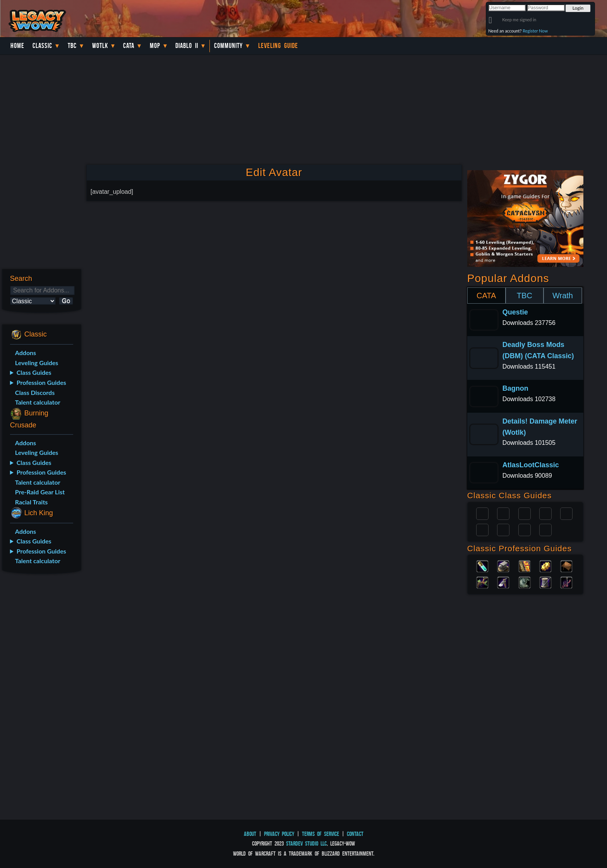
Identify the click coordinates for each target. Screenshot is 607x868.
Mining (503, 582)
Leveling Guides (37, 363)
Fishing (566, 582)
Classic (42, 46)
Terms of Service (321, 834)
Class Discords (35, 392)
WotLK (100, 46)
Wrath (563, 296)
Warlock (566, 513)
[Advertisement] (41, 702)
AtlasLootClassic (531, 465)
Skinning (525, 582)
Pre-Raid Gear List (40, 492)
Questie (515, 312)
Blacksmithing (503, 566)
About (250, 834)
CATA (486, 296)
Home (17, 46)
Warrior (545, 513)
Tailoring (545, 582)
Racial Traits (32, 502)
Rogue (482, 529)
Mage (503, 529)
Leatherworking (566, 566)
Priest (525, 513)
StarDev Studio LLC (306, 843)
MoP (155, 46)
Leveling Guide (278, 46)
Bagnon (515, 388)
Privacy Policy (279, 834)
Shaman (525, 529)
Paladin (482, 513)
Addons (26, 353)
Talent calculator (38, 402)
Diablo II (187, 46)
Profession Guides (41, 382)
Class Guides (34, 372)
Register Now (535, 31)
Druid (503, 513)
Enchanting (525, 566)
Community (228, 46)
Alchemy (482, 566)
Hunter (545, 529)
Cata (129, 46)
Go (66, 301)
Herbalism (482, 582)
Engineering (545, 566)
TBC (72, 46)
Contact (355, 834)
